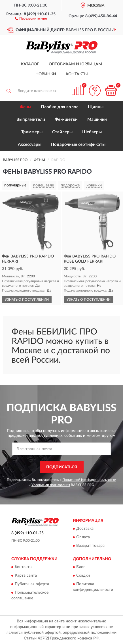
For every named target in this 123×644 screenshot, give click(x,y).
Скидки (83, 576)
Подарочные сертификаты (78, 145)
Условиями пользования (51, 485)
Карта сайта (26, 576)
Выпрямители (31, 120)
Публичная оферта (32, 584)
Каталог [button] (30, 64)
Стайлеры (62, 132)
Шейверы (92, 132)
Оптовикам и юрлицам (75, 64)
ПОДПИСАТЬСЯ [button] (62, 467)
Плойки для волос (60, 107)
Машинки (97, 120)
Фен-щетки (66, 120)
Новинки (46, 74)
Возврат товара (90, 546)
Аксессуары (30, 145)
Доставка (85, 529)
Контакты (77, 74)
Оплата (83, 537)
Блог (81, 567)
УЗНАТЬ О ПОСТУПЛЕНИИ (27, 300)
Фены (26, 107)
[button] (31, 18)
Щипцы (96, 107)
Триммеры (32, 132)
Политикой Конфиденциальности (89, 480)
